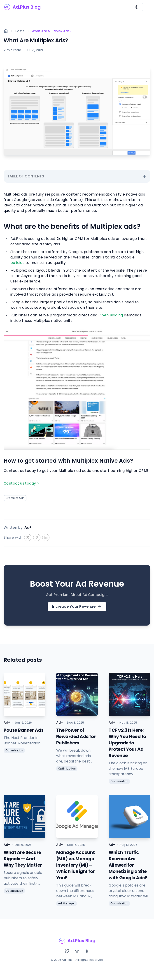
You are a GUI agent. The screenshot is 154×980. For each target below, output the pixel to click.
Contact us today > (21, 483)
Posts (20, 31)
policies (17, 263)
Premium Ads (15, 498)
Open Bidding (111, 315)
